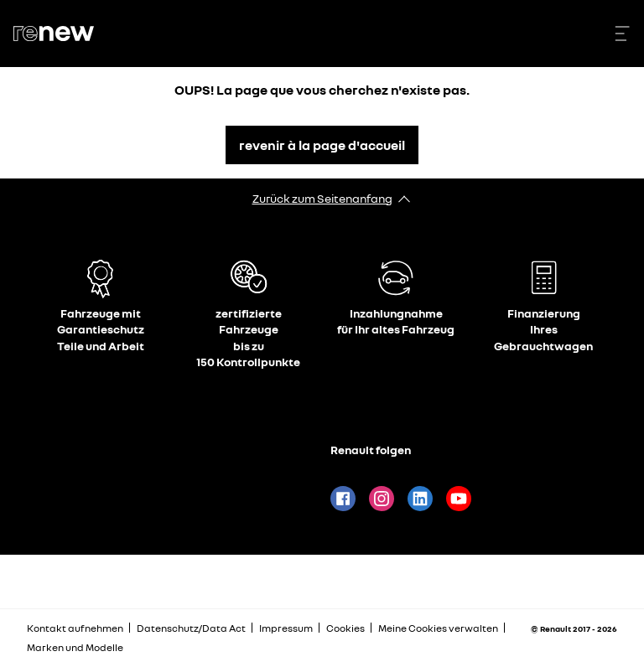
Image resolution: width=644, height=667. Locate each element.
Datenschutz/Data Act (191, 628)
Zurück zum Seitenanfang (322, 198)
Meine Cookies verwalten (438, 628)
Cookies (345, 628)
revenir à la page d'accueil (322, 145)
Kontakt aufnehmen (75, 628)
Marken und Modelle (75, 647)
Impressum (286, 628)
